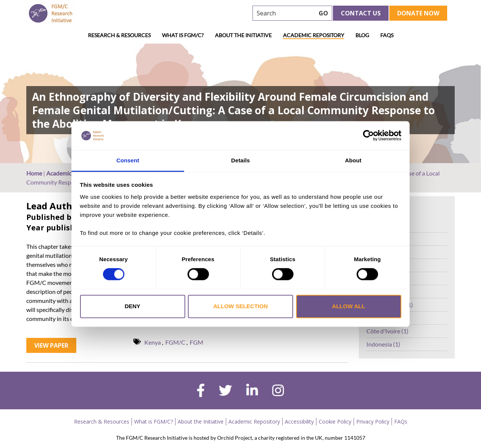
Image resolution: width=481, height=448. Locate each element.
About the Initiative (243, 35)
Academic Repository (314, 35)
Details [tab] (240, 160)
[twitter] (225, 391)
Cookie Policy (335, 422)
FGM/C (175, 342)
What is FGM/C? (183, 35)
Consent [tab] (128, 160)
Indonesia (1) (383, 344)
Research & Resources (119, 35)
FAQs (387, 35)
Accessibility (299, 422)
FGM (197, 342)
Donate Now (418, 13)
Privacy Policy (373, 422)
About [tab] (353, 160)
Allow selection (241, 306)
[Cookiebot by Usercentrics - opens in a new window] (368, 136)
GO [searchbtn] (323, 13)
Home (34, 173)
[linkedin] (252, 391)
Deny (133, 306)
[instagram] (278, 391)
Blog (362, 35)
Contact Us (361, 13)
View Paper (51, 345)
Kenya (153, 342)
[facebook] (201, 391)
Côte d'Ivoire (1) (387, 331)
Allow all (349, 306)
